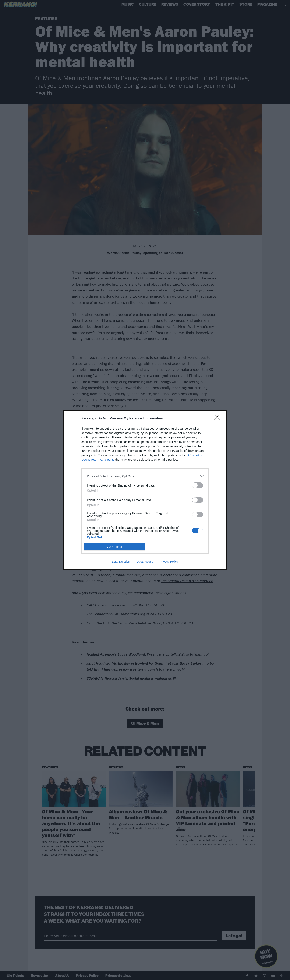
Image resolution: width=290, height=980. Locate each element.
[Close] (218, 419)
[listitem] (145, 476)
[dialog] (145, 490)
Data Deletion (121, 562)
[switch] (198, 485)
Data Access (145, 562)
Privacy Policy (169, 562)
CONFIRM (114, 547)
